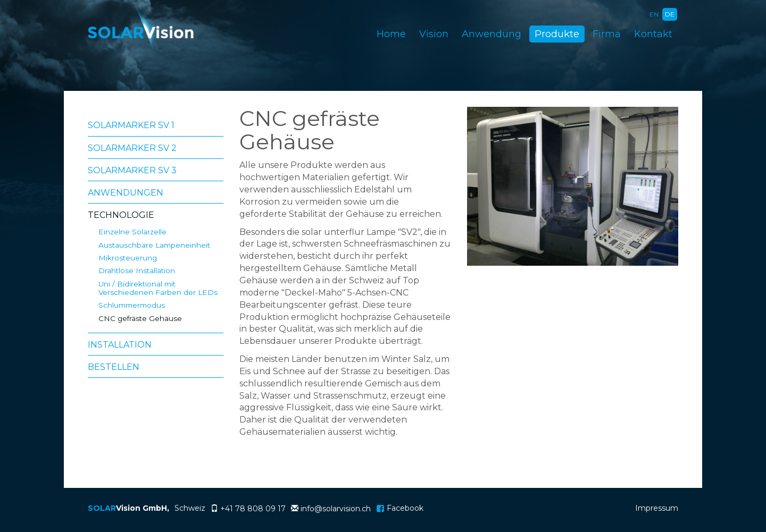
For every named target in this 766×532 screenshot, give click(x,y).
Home (391, 34)
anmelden (608, 509)
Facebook (400, 508)
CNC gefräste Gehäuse (140, 318)
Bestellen (114, 367)
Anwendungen (126, 193)
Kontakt (653, 34)
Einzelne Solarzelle (132, 232)
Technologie (121, 215)
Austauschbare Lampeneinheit (154, 245)
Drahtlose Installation (137, 271)
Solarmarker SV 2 (132, 148)
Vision (434, 34)
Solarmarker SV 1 (131, 125)
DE (670, 14)
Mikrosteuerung (128, 258)
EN (654, 14)
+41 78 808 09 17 (253, 509)
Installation (120, 345)
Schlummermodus (132, 305)
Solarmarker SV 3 (132, 170)
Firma (607, 34)
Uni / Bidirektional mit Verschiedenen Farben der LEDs (158, 288)
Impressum (657, 508)
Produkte (557, 34)
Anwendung (492, 34)
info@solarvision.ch (336, 509)
